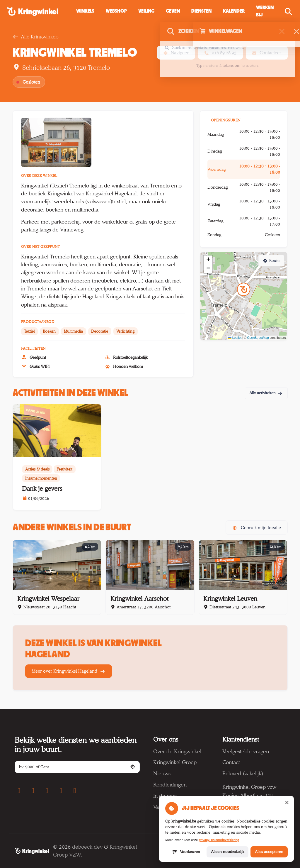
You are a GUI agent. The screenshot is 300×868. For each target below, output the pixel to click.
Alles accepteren (269, 852)
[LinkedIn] (75, 791)
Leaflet (235, 338)
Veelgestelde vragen (246, 751)
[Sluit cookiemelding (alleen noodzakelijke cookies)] (287, 803)
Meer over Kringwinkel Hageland (69, 671)
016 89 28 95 (220, 53)
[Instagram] (33, 791)
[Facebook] (19, 791)
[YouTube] (47, 791)
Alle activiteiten (266, 393)
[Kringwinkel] (32, 851)
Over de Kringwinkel (177, 751)
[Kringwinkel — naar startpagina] (39, 11)
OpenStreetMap (258, 338)
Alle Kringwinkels (35, 37)
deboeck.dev (87, 847)
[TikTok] (61, 791)
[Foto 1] (56, 142)
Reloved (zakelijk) (243, 773)
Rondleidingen (170, 784)
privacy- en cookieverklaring (219, 840)
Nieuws (162, 773)
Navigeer (176, 53)
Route (271, 261)
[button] (173, 11)
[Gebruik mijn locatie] (133, 767)
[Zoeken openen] (289, 11)
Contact (231, 762)
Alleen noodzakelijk (227, 852)
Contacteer (267, 53)
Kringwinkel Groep (175, 762)
